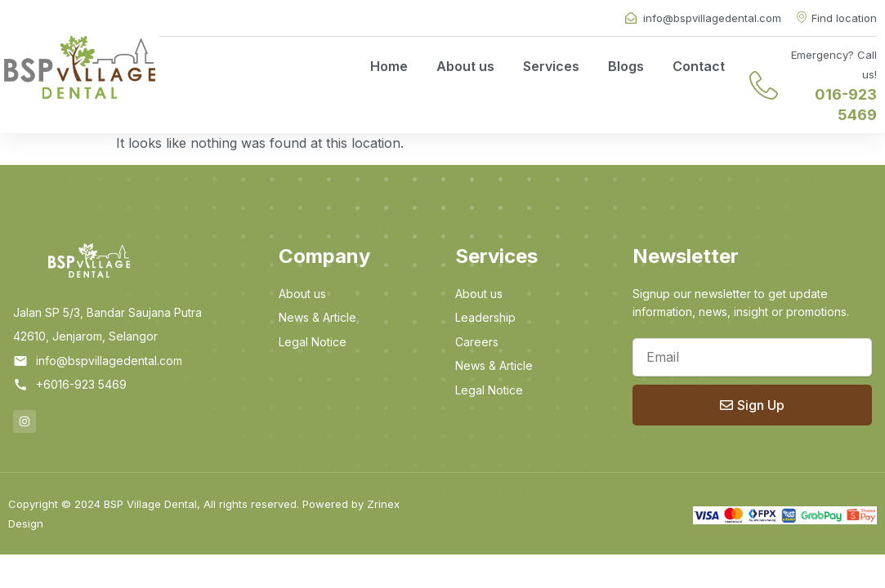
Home (389, 66)
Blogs (626, 66)
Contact (699, 66)
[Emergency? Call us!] (764, 85)
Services (551, 66)
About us (465, 66)
